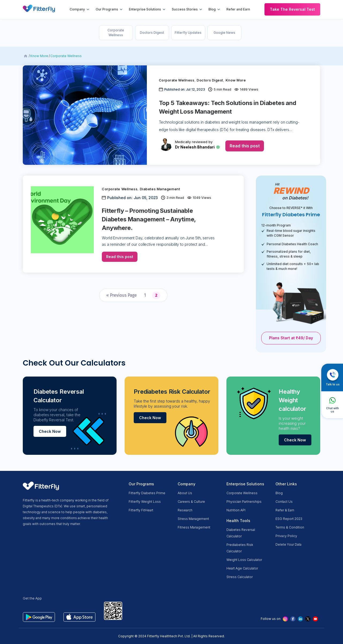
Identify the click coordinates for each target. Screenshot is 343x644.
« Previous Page (122, 295)
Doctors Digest (152, 33)
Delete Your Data (288, 544)
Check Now (50, 431)
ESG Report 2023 (289, 519)
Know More (39, 56)
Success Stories (185, 9)
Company (77, 9)
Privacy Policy (286, 536)
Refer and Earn (238, 9)
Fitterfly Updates (188, 33)
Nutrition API (236, 510)
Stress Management (193, 519)
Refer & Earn (285, 510)
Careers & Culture (191, 502)
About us (185, 493)
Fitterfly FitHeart (141, 510)
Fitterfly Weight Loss (145, 502)
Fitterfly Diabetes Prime (147, 493)
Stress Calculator (240, 577)
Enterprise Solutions (145, 9)
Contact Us (284, 502)
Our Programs (107, 9)
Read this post (245, 146)
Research (185, 510)
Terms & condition (290, 527)
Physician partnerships (244, 502)
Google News (224, 33)
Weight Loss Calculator (244, 560)
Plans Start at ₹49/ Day (291, 338)
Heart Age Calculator (242, 568)
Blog (212, 9)
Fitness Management (194, 527)
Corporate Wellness (116, 33)
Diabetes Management (160, 189)
